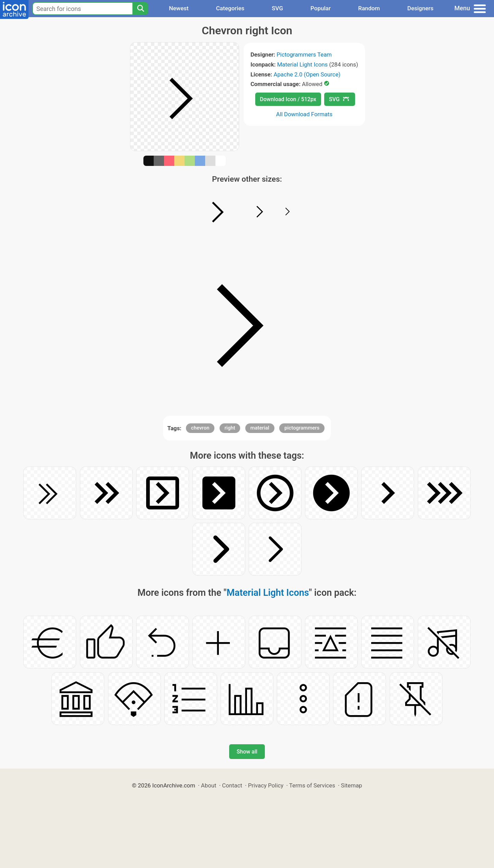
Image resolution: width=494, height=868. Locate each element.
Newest (179, 8)
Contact (232, 785)
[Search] (140, 9)
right (230, 428)
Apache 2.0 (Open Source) (307, 74)
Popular (321, 8)
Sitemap (352, 785)
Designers (420, 8)
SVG (277, 8)
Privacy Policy (266, 785)
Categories (230, 8)
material (260, 428)
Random (369, 8)
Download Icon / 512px (288, 99)
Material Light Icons (303, 64)
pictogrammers (302, 428)
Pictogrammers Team (304, 55)
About (209, 785)
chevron (200, 428)
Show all (247, 752)
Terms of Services (312, 785)
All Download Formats (304, 114)
